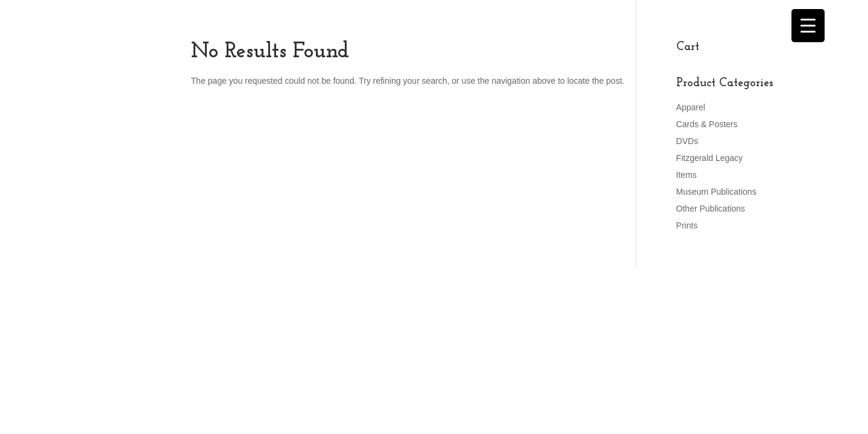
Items (687, 175)
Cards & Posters (707, 124)
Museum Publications (716, 192)
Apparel (691, 107)
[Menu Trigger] (808, 26)
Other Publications (711, 209)
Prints (687, 225)
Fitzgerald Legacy (710, 158)
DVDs (687, 141)
